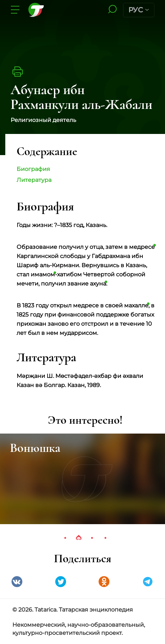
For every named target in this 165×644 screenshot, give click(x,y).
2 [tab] (79, 538)
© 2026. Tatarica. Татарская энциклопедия (73, 610)
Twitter (61, 582)
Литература (34, 180)
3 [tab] (92, 538)
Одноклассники (104, 582)
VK (17, 582)
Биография (33, 169)
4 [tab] (105, 538)
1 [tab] (65, 538)
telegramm (148, 582)
